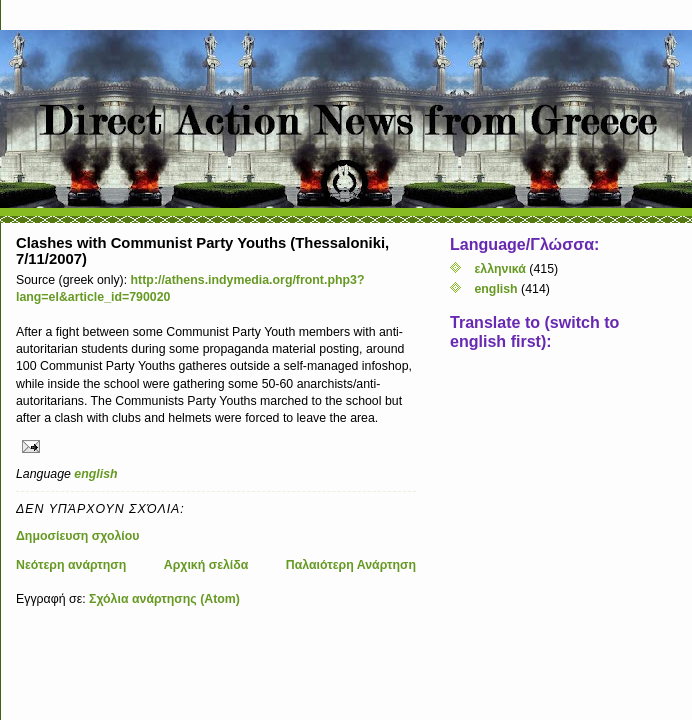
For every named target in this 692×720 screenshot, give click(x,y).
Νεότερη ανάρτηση (71, 565)
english (95, 474)
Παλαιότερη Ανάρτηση (351, 565)
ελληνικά (499, 269)
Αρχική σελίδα (206, 565)
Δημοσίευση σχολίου (78, 536)
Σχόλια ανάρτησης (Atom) (164, 599)
